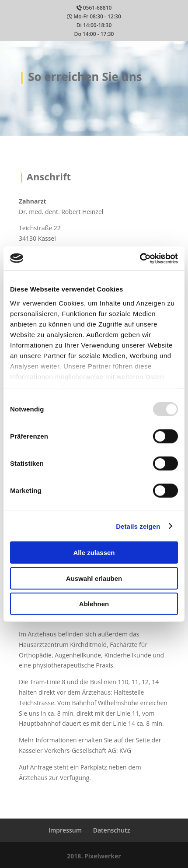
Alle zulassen (94, 553)
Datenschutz (112, 830)
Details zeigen (138, 526)
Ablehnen (94, 604)
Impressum (65, 830)
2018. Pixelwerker (94, 856)
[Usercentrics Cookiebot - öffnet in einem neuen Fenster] (140, 258)
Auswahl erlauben (94, 578)
